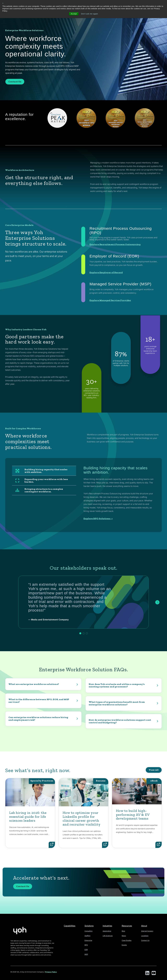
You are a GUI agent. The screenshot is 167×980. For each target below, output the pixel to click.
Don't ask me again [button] (89, 14)
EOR (86, 950)
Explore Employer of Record (106, 300)
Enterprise (88, 940)
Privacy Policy (51, 972)
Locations (145, 936)
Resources (127, 926)
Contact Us (15, 82)
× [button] (3, 3)
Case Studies (127, 940)
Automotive (107, 931)
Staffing (87, 936)
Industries (107, 926)
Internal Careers (147, 931)
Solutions (89, 926)
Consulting (88, 931)
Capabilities (70, 926)
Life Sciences (108, 936)
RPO (86, 945)
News (124, 936)
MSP (86, 954)
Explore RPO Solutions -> (98, 518)
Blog (123, 931)
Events (124, 945)
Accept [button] (74, 14)
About (144, 926)
